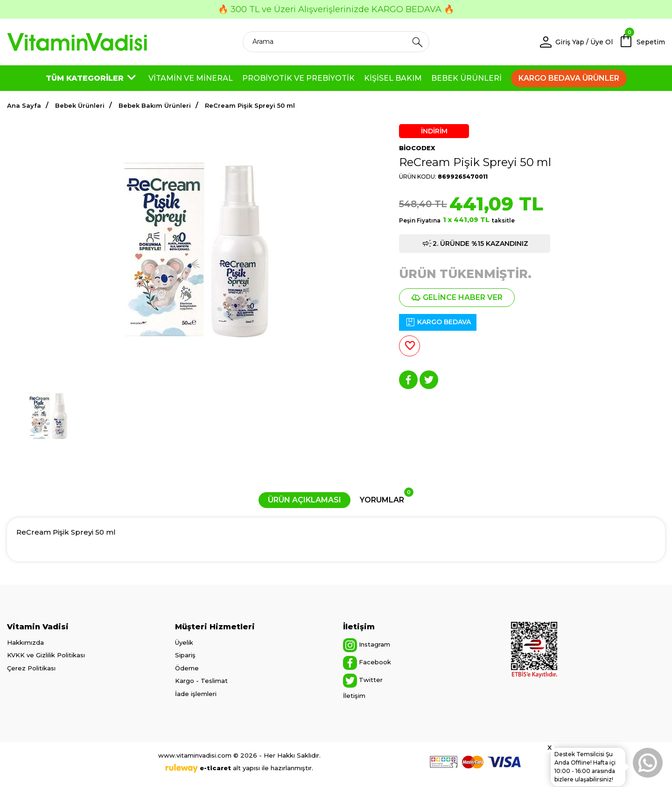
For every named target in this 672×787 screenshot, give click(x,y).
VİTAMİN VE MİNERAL (191, 78)
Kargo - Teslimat (201, 681)
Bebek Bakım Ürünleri (155, 105)
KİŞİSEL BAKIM (393, 78)
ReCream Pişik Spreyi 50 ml (250, 105)
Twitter (363, 681)
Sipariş (185, 655)
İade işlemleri (196, 694)
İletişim (354, 696)
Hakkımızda (25, 642)
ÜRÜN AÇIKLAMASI (304, 500)
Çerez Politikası (31, 668)
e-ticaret (215, 768)
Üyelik (184, 642)
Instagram (367, 645)
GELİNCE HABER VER (457, 297)
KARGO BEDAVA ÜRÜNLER (569, 78)
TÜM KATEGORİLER (92, 78)
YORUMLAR (387, 498)
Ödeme (187, 668)
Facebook (367, 663)
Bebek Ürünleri (80, 105)
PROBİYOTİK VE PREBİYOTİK (298, 78)
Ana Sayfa (24, 105)
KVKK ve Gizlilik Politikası (46, 655)
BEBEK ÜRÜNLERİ (466, 78)
